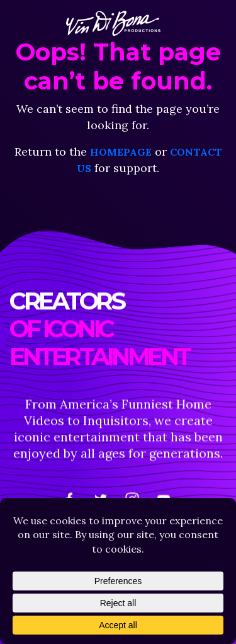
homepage (121, 152)
